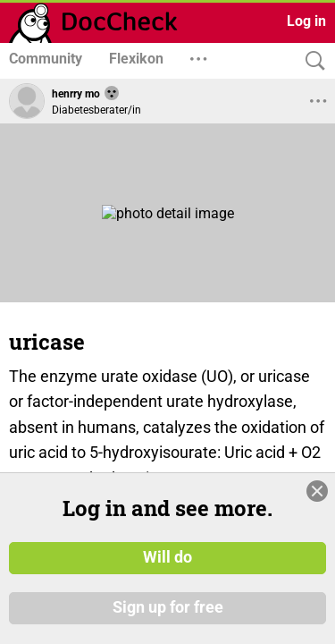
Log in (306, 21)
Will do (167, 567)
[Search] (311, 61)
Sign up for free (168, 616)
